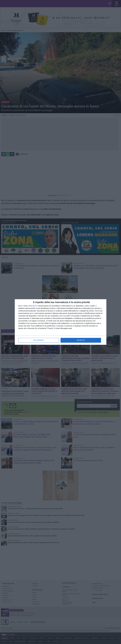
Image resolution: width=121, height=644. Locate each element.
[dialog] (61, 322)
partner (35, 306)
